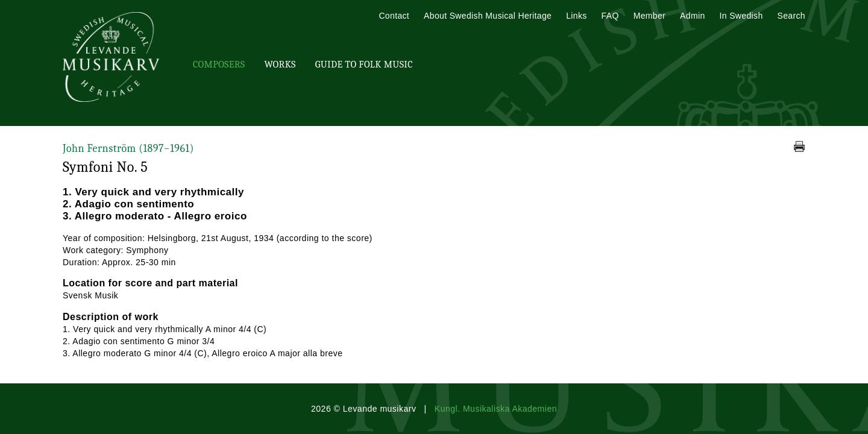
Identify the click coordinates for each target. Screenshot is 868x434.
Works (280, 64)
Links (576, 16)
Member (649, 16)
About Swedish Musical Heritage (488, 16)
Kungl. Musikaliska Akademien (496, 409)
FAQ (610, 16)
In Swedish (741, 16)
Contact (394, 16)
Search (791, 16)
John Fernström (128, 149)
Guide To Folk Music (364, 64)
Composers (219, 64)
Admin (692, 16)
